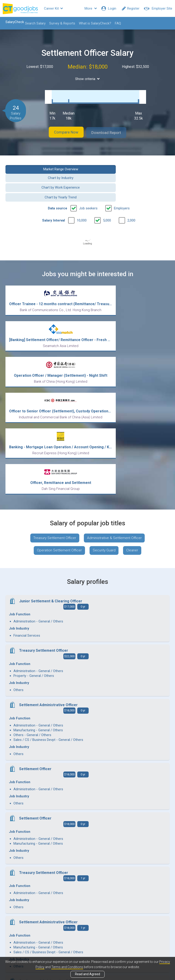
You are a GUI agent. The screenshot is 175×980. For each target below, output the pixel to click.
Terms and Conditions (67, 967)
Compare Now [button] (62, 128)
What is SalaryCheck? (93, 23)
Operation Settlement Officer (58, 425)
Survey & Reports (60, 23)
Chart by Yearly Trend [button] (130, 176)
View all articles (88, 931)
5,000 (107, 199)
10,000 (82, 199)
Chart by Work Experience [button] (45, 176)
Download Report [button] (110, 128)
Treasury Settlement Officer (54, 412)
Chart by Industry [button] (130, 164)
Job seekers (88, 187)
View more (87, 852)
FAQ (116, 23)
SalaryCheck (13, 22)
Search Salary (33, 23)
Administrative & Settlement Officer (116, 412)
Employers (122, 187)
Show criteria (88, 79)
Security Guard (104, 425)
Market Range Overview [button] (45, 164)
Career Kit (53, 8)
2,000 (131, 199)
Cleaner (134, 425)
